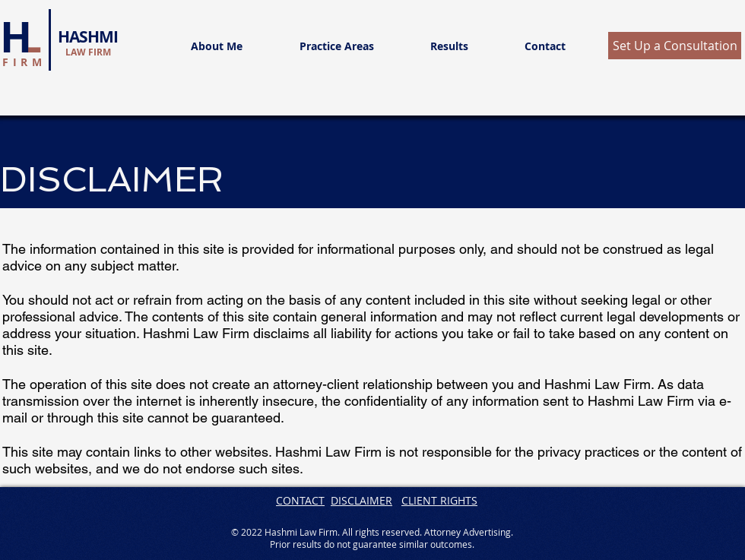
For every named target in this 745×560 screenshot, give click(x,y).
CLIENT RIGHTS (439, 500)
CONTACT (300, 500)
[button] (675, 46)
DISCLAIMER (361, 500)
